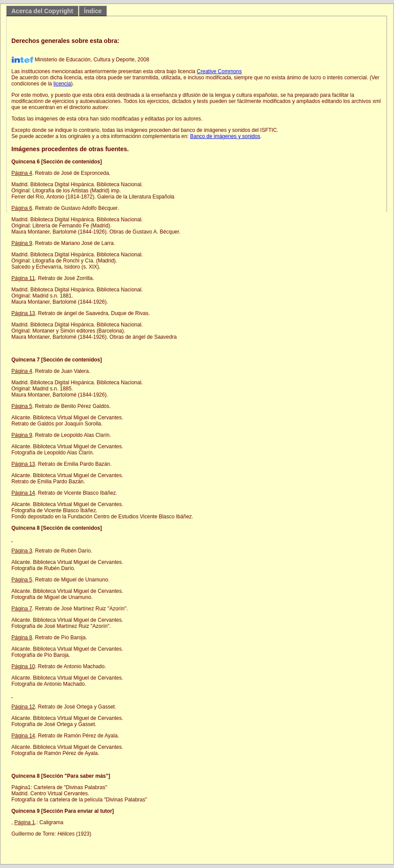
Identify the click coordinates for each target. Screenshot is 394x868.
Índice (93, 11)
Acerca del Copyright (42, 11)
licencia (62, 84)
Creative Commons (220, 71)
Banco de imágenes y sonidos (225, 136)
